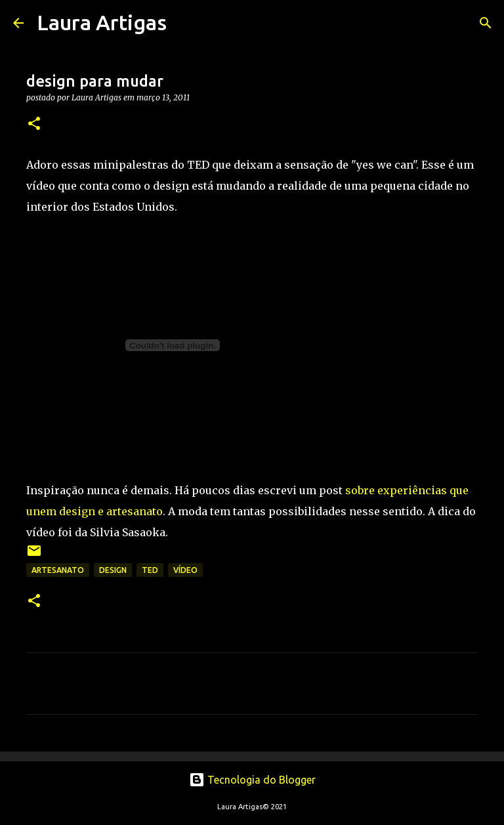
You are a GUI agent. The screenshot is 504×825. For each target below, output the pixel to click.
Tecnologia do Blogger (252, 780)
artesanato (58, 570)
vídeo (185, 570)
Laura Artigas (102, 22)
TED (150, 570)
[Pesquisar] (185, 23)
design (113, 570)
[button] (34, 124)
